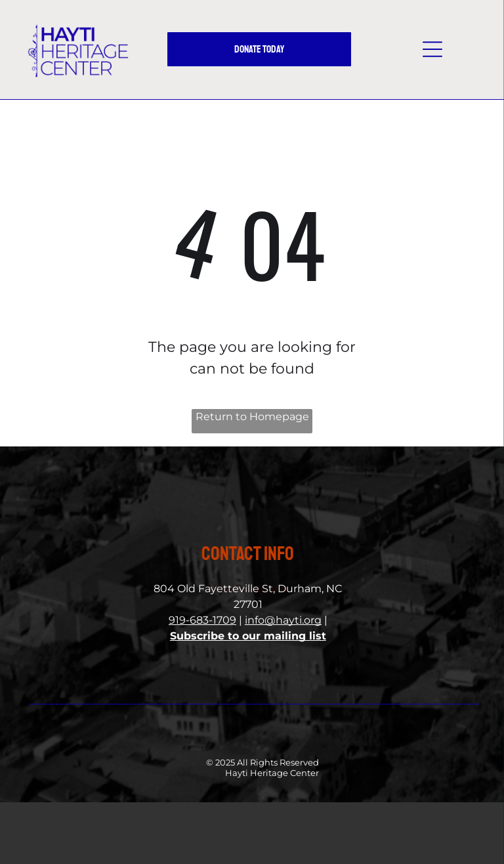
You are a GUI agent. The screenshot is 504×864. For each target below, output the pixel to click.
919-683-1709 (202, 620)
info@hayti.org (283, 620)
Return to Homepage (252, 417)
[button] (432, 49)
